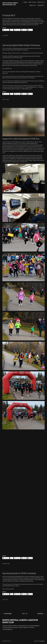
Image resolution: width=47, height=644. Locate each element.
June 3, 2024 (5, 600)
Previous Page (7, 613)
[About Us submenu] (36, 5)
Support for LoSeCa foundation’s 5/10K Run (21, 139)
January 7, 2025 (6, 99)
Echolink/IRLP (9, 15)
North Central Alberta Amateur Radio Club (10, 4)
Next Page (41, 613)
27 (27, 613)
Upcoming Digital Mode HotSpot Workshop (21, 45)
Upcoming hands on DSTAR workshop (19, 573)
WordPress (42, 641)
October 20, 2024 (6, 564)
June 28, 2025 (5, 35)
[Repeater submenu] (44, 5)
